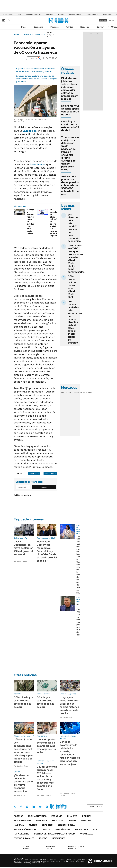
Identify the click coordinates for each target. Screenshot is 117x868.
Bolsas (72, 392)
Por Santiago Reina (21, 766)
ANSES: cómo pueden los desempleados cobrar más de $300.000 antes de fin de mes (70, 185)
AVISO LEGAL (86, 834)
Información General (26, 829)
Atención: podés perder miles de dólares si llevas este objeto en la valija (46, 746)
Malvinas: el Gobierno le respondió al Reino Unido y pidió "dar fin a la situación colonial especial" (47, 551)
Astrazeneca (50, 473)
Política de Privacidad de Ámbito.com (55, 834)
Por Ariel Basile (78, 592)
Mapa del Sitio (21, 834)
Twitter (15, 807)
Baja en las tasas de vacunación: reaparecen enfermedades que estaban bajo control (36, 70)
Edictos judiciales (24, 838)
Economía (38, 27)
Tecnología (81, 829)
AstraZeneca (38, 164)
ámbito (17, 34)
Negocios (85, 27)
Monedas (65, 392)
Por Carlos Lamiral (44, 795)
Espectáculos (62, 829)
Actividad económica (34, 14)
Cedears (89, 392)
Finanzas (54, 27)
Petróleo (49, 14)
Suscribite (44, 487)
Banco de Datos (22, 821)
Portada (18, 816)
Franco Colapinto (92, 14)
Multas (43, 838)
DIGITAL (27, 848)
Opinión (100, 27)
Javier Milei (107, 14)
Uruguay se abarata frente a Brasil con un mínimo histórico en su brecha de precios (69, 705)
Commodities (80, 392)
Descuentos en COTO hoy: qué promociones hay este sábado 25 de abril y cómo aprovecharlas (76, 259)
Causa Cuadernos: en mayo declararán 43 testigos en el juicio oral (23, 548)
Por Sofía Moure (66, 718)
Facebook (21, 807)
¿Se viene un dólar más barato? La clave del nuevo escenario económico (74, 228)
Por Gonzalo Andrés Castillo (67, 795)
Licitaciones (59, 838)
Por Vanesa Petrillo (21, 561)
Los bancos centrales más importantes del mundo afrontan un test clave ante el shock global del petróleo (75, 322)
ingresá (111, 20)
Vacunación (40, 34)
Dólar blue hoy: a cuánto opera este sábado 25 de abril (70, 110)
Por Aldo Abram (20, 795)
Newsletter (95, 807)
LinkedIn (34, 807)
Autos (46, 829)
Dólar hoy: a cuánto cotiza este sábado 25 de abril (70, 126)
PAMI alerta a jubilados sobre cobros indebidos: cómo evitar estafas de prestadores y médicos (69, 89)
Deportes (47, 825)
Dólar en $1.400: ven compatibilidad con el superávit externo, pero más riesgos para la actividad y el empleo (24, 751)
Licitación (61, 14)
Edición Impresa (66, 825)
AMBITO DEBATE (78, 848)
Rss (95, 829)
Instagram (27, 807)
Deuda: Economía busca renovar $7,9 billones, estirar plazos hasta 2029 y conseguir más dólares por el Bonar (47, 778)
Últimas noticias (37, 816)
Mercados (42, 821)
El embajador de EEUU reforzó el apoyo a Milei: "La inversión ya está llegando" (55, 223)
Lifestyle (86, 821)
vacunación (30, 131)
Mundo (33, 825)
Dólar (19, 14)
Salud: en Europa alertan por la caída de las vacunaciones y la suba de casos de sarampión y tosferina (37, 79)
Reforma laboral (75, 14)
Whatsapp (47, 807)
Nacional (19, 825)
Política (69, 27)
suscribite (103, 20)
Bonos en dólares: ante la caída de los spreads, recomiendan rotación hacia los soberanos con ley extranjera (70, 753)
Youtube (40, 807)
